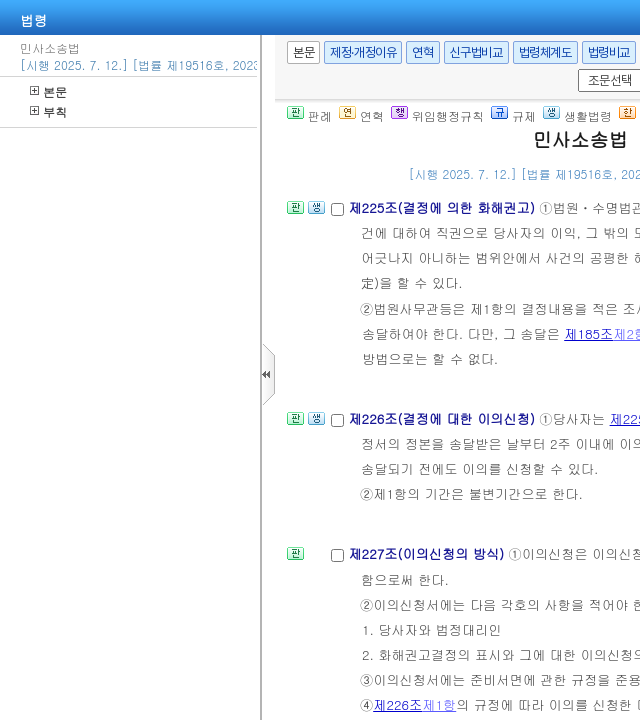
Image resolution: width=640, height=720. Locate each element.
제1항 (439, 704)
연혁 (422, 52)
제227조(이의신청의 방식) (428, 553)
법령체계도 (545, 52)
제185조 (588, 333)
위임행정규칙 (437, 115)
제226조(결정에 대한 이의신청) (443, 418)
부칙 (48, 111)
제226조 (397, 704)
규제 (513, 115)
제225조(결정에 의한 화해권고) (443, 207)
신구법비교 (476, 52)
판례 (309, 115)
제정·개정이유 (363, 52)
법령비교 (609, 52)
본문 (48, 91)
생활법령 (577, 115)
